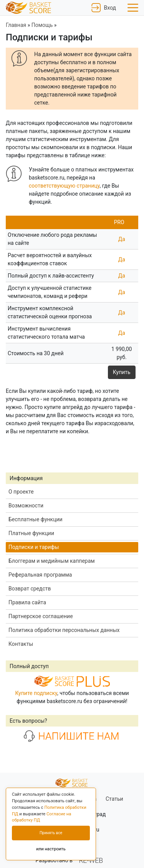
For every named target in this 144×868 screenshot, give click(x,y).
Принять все (51, 833)
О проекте (21, 492)
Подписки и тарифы (34, 547)
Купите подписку (36, 693)
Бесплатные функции (36, 519)
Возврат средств (30, 589)
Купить (122, 372)
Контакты (21, 644)
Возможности (26, 506)
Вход (104, 8)
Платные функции (31, 533)
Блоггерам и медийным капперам (52, 561)
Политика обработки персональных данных (64, 630)
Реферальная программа (40, 575)
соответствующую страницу (64, 186)
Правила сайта (27, 602)
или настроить (51, 849)
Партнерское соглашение (41, 616)
